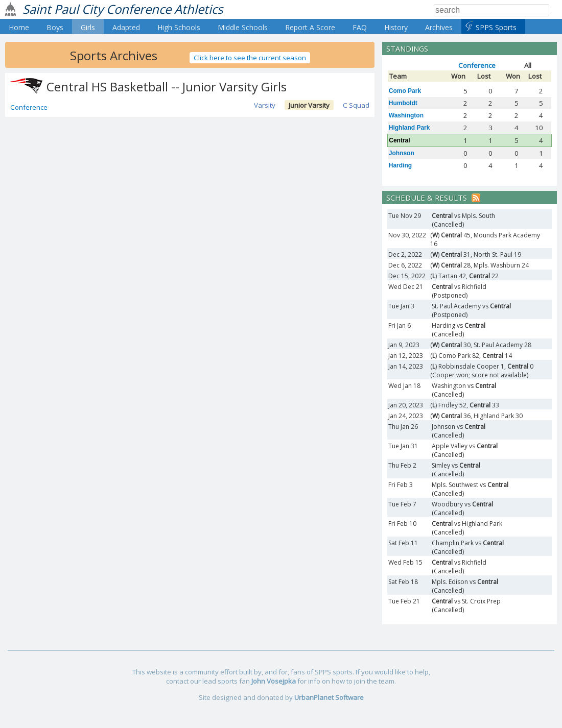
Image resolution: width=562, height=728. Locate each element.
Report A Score (310, 27)
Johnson (402, 153)
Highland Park (409, 128)
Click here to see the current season (250, 58)
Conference (29, 107)
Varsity (265, 105)
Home (19, 27)
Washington (406, 115)
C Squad (356, 105)
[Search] (491, 10)
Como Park (405, 91)
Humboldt (403, 103)
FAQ (360, 27)
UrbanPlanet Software (329, 697)
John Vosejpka (274, 681)
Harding (400, 165)
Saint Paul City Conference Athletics (123, 9)
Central (399, 140)
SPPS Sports (496, 27)
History (396, 27)
